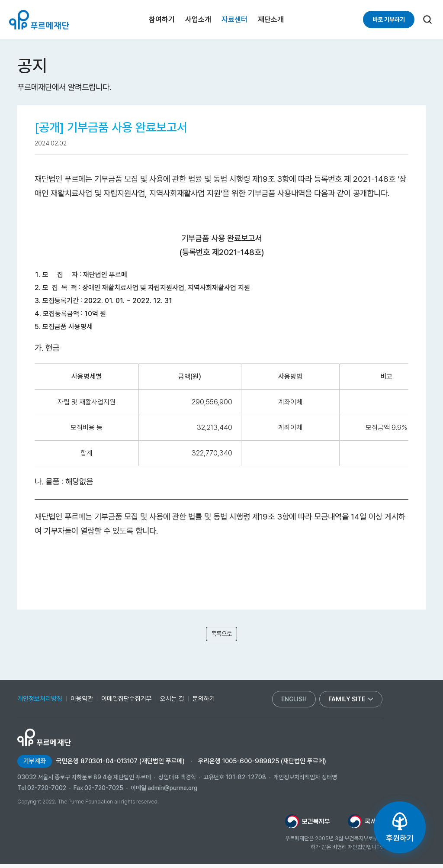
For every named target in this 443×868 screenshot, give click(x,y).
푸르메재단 (39, 20)
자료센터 (234, 19)
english (294, 703)
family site (351, 703)
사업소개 (198, 19)
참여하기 (162, 19)
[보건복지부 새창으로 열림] (307, 825)
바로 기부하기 (389, 19)
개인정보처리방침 (40, 703)
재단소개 (271, 19)
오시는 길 (172, 703)
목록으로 (221, 636)
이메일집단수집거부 (127, 703)
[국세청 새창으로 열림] (365, 825)
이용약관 (82, 703)
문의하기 (204, 703)
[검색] (427, 19)
